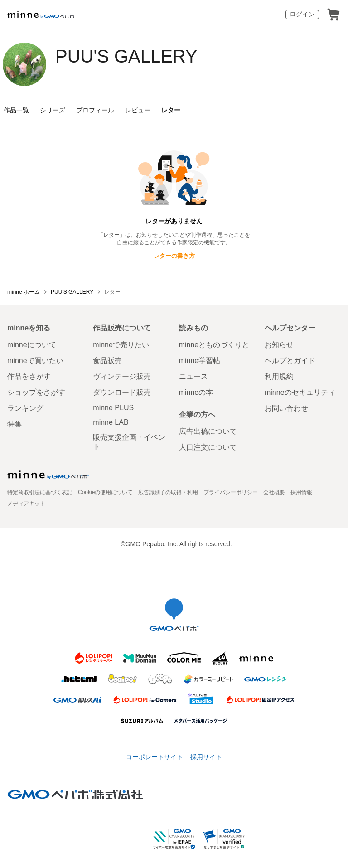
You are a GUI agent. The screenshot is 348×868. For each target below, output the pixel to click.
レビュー (138, 110)
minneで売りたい (121, 345)
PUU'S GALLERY (126, 56)
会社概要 (274, 492)
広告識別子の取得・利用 (168, 492)
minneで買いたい (35, 361)
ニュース (193, 376)
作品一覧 (16, 110)
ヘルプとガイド (290, 361)
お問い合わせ (286, 408)
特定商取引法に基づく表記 (40, 492)
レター (171, 110)
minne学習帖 (200, 361)
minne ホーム (24, 292)
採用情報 (301, 492)
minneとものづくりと (214, 345)
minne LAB (111, 422)
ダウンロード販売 (122, 392)
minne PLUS (113, 408)
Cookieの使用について (105, 492)
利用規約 (279, 376)
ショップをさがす (36, 392)
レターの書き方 (174, 256)
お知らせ (279, 345)
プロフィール (95, 110)
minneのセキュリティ (300, 392)
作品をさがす (29, 376)
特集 (14, 424)
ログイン (302, 14)
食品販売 (107, 361)
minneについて (32, 345)
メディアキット (26, 504)
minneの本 (196, 392)
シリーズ (53, 110)
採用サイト (206, 757)
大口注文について (208, 447)
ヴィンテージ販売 (122, 376)
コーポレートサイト (155, 757)
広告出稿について (208, 431)
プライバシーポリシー (231, 492)
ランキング (25, 408)
